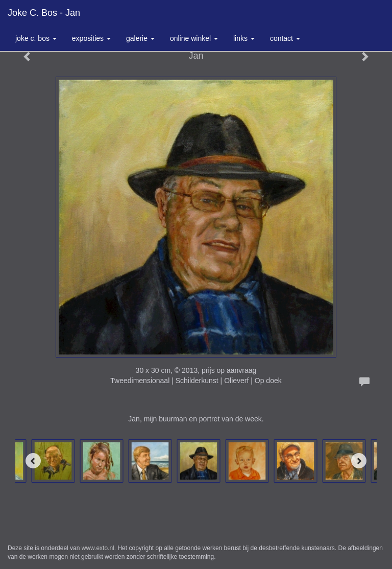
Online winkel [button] (194, 38)
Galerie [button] (140, 38)
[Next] (359, 461)
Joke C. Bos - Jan (44, 13)
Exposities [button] (91, 38)
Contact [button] (285, 38)
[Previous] (33, 461)
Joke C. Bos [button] (36, 38)
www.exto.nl (98, 548)
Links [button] (244, 38)
